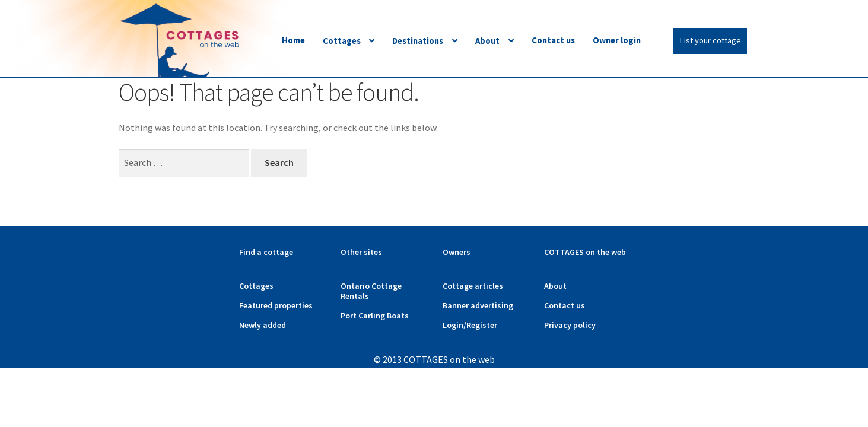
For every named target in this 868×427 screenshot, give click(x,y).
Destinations (418, 41)
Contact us (553, 40)
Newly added (263, 325)
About (487, 41)
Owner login (617, 40)
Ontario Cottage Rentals (371, 291)
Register (482, 325)
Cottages (342, 41)
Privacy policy (570, 325)
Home (293, 40)
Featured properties (276, 305)
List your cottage (710, 40)
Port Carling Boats (375, 316)
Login (453, 325)
